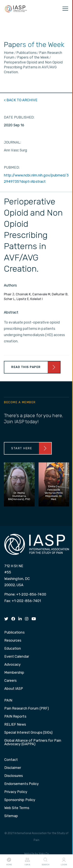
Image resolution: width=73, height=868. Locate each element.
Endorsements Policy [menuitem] (22, 784)
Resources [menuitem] (13, 641)
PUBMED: (12, 167)
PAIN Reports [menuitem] (15, 717)
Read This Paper (26, 367)
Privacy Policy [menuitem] (16, 792)
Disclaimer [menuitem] (13, 768)
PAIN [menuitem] (8, 701)
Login (64, 861)
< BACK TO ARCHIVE (21, 100)
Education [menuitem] (13, 649)
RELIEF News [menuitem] (15, 725)
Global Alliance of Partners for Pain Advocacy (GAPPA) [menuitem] (33, 742)
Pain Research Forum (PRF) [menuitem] (27, 709)
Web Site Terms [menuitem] (17, 808)
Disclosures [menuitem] (14, 776)
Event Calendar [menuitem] (17, 657)
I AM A (27, 861)
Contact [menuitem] (11, 760)
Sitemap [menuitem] (11, 816)
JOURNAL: (12, 142)
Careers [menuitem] (11, 681)
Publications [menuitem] (14, 633)
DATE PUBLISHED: (19, 117)
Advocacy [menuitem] (13, 665)
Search (46, 861)
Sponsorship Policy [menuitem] (20, 800)
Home (9, 861)
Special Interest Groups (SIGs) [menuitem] (29, 733)
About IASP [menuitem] (14, 689)
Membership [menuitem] (14, 673)
